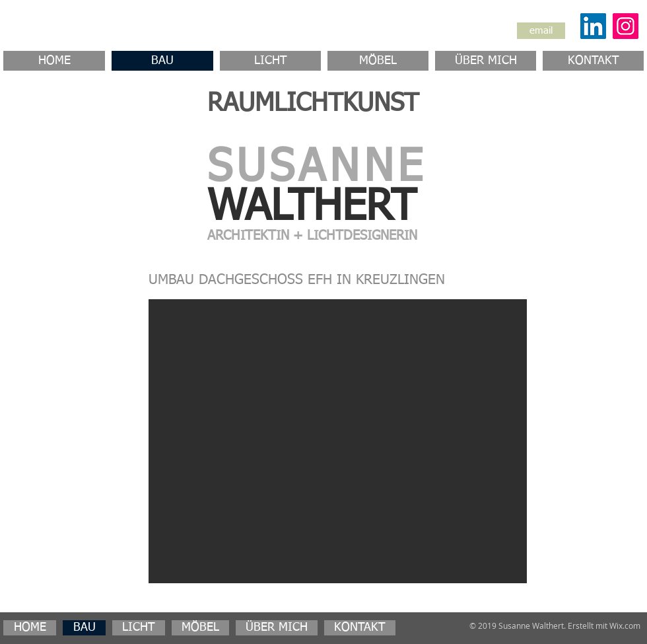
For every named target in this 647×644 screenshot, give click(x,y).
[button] (338, 441)
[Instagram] (626, 26)
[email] (541, 31)
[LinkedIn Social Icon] (593, 26)
